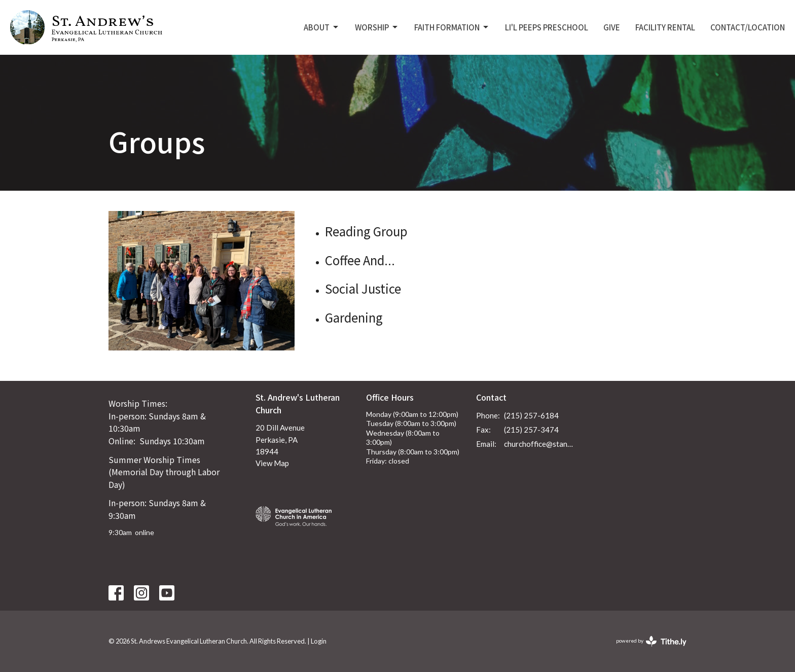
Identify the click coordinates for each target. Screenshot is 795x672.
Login (319, 641)
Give (612, 27)
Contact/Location (748, 27)
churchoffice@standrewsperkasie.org (540, 444)
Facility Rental (665, 27)
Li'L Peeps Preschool (547, 27)
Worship (377, 27)
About (322, 27)
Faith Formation (452, 27)
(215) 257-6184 (531, 415)
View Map (272, 463)
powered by (651, 641)
